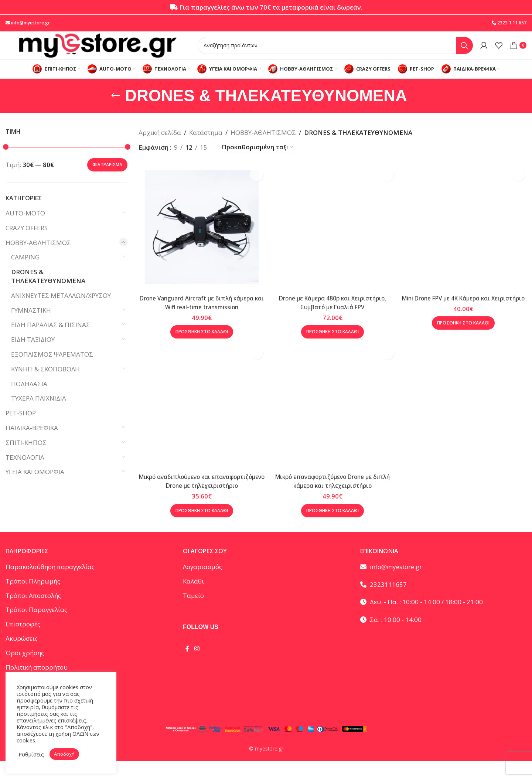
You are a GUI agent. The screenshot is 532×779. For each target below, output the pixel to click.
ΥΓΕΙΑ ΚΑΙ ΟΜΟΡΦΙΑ (35, 484)
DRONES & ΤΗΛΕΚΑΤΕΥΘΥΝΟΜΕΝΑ (48, 288)
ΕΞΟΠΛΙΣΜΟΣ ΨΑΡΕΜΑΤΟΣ (52, 366)
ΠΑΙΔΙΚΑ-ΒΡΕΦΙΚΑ (32, 440)
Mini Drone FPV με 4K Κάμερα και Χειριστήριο (466, 309)
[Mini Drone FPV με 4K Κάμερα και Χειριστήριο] (465, 237)
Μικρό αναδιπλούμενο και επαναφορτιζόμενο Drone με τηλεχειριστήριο (199, 495)
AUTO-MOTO (25, 225)
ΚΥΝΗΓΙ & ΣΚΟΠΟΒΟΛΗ (45, 380)
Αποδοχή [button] (64, 754)
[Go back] (116, 107)
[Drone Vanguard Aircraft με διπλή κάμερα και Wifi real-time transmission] (199, 237)
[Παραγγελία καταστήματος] (258, 159)
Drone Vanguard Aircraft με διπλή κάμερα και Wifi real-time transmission (200, 309)
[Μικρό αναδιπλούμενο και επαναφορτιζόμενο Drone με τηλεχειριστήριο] (199, 418)
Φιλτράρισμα (107, 176)
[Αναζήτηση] (335, 51)
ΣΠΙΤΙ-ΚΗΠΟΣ (26, 454)
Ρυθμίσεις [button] (31, 754)
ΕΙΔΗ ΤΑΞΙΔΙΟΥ (33, 351)
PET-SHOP (21, 425)
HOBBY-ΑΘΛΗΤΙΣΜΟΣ (38, 254)
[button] (199, 339)
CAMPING (25, 269)
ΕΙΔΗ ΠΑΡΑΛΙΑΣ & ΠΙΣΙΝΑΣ (51, 336)
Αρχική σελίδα (160, 144)
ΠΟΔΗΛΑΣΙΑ (29, 395)
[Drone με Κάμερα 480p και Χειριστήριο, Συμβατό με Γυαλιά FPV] (332, 237)
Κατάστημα (206, 144)
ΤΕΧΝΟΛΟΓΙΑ (25, 469)
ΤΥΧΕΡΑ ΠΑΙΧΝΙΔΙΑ (39, 410)
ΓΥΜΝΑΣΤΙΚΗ (31, 322)
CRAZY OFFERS (27, 239)
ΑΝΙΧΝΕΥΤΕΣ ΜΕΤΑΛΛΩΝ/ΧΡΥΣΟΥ (61, 307)
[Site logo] (98, 50)
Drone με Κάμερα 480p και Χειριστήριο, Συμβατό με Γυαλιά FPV (332, 309)
